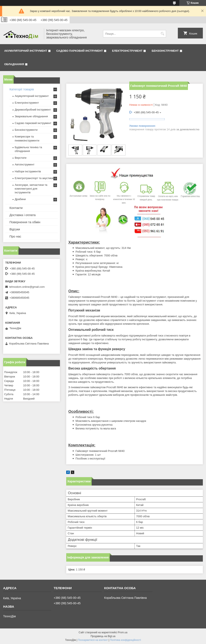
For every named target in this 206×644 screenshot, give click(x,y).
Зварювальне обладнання (31, 116)
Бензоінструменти (26, 130)
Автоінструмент (25, 164)
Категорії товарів (22, 89)
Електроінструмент (127, 51)
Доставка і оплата (22, 215)
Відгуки (15, 229)
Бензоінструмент (165, 51)
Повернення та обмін (25, 222)
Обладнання (14, 64)
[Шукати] (162, 34)
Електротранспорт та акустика (34, 178)
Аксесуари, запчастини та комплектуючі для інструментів (31, 189)
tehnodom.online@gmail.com (27, 287)
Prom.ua (123, 632)
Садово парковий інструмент (80, 51)
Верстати (21, 158)
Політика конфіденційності (125, 640)
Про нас (15, 236)
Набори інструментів (28, 171)
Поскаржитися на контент (93, 640)
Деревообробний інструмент (33, 110)
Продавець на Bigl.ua (103, 636)
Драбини (20, 199)
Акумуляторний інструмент (26, 51)
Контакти (16, 208)
